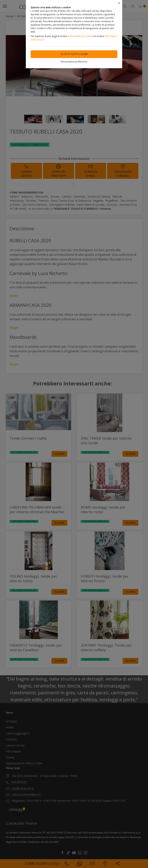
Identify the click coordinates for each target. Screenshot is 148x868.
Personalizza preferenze (74, 62)
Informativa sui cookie (80, 36)
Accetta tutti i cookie (74, 54)
